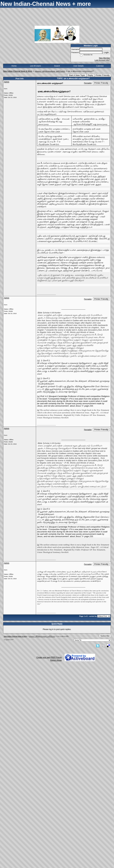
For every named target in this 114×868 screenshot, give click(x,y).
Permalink (88, 83)
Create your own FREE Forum (49, 657)
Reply (90, 75)
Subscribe (105, 636)
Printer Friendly (103, 75)
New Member (105, 58)
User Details (78, 66)
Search (57, 66)
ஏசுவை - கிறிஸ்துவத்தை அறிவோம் (50, 71)
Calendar (100, 66)
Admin (7, 82)
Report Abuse (56, 660)
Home (14, 66)
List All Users (35, 66)
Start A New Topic (77, 75)
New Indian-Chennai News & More (18, 71)
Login (106, 52)
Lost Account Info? (102, 60)
